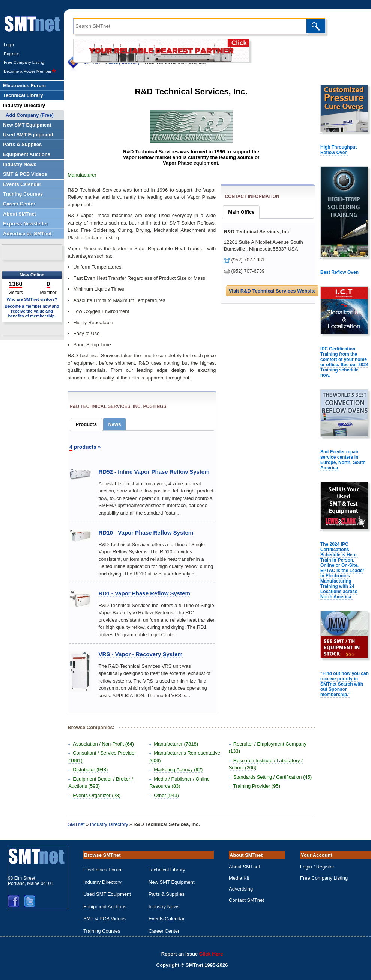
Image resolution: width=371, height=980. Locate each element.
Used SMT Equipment (107, 894)
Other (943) (166, 795)
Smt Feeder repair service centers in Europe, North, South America (343, 460)
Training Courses (102, 931)
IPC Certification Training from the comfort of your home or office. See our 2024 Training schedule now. (344, 362)
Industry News (164, 907)
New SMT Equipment (172, 882)
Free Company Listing (24, 62)
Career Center (164, 931)
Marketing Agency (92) (178, 769)
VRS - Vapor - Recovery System (141, 654)
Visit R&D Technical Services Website (272, 291)
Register (11, 54)
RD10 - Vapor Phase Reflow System (146, 532)
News (114, 424)
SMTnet (76, 824)
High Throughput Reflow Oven (339, 150)
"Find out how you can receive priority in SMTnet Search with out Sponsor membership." (345, 684)
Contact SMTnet (246, 900)
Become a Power (30, 71)
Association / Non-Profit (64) (103, 744)
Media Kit (239, 878)
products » (85, 447)
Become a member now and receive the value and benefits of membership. (32, 311)
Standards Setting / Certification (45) (273, 777)
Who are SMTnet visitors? (32, 299)
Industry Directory (109, 824)
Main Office (241, 212)
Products (86, 424)
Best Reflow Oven (339, 272)
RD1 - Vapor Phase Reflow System (144, 593)
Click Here (211, 954)
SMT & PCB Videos (104, 919)
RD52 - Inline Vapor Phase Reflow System (154, 472)
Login (9, 45)
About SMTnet (244, 867)
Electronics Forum (103, 870)
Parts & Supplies (167, 894)
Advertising (241, 889)
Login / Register (317, 867)
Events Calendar (167, 919)
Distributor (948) (90, 769)
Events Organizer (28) (97, 795)
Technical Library (167, 870)
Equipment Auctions (105, 907)
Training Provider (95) (257, 786)
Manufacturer (82, 175)
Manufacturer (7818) (176, 744)
